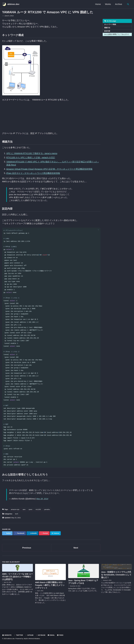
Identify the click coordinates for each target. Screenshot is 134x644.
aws (24, 522)
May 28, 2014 (43, 511)
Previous (27, 560)
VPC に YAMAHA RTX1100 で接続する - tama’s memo (32, 153)
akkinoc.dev (13, 4)
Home (98, 4)
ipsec (31, 522)
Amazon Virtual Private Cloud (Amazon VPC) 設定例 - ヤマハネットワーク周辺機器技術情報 (49, 169)
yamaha (47, 522)
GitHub (30, 635)
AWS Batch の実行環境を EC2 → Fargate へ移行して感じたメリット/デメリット (50, 598)
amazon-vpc (15, 522)
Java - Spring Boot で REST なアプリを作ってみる (83, 595)
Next (76, 560)
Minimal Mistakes (34, 639)
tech (17, 526)
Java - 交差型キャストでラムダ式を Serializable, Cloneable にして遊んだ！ (116, 588)
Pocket (45, 546)
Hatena (56, 546)
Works (108, 4)
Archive (118, 4)
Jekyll (25, 639)
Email (52, 635)
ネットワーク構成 (110, 25)
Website (7, 635)
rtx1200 (39, 522)
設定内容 (107, 31)
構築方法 (107, 28)
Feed (61, 635)
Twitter (7, 546)
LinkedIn (33, 546)
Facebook (20, 546)
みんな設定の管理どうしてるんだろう (117, 34)
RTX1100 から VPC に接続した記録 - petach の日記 (31, 158)
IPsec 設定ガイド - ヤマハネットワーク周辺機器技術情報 (33, 173)
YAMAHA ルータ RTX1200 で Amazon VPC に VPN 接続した (48, 12)
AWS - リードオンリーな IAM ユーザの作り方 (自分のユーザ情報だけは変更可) (17, 590)
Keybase (41, 635)
